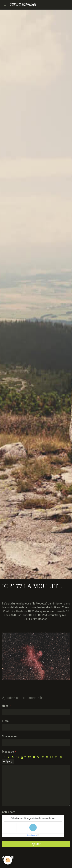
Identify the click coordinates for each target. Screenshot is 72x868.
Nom (5, 706)
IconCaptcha (32, 835)
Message (8, 752)
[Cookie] (8, 860)
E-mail (6, 721)
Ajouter (36, 844)
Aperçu (8, 762)
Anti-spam (9, 812)
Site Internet (10, 736)
